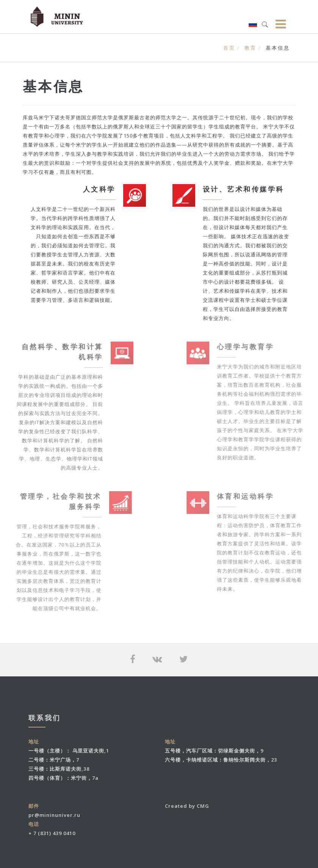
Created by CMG (187, 806)
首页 (229, 48)
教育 (251, 48)
